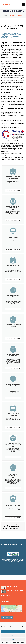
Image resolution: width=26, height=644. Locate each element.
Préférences (13, 639)
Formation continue (12, 587)
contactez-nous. (20, 159)
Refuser (13, 636)
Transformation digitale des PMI (15, 590)
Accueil (6, 16)
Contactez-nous (13, 535)
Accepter (13, 632)
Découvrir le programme (13, 191)
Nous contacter (7, 617)
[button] (24, 624)
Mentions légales (6, 642)
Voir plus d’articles (6, 596)
